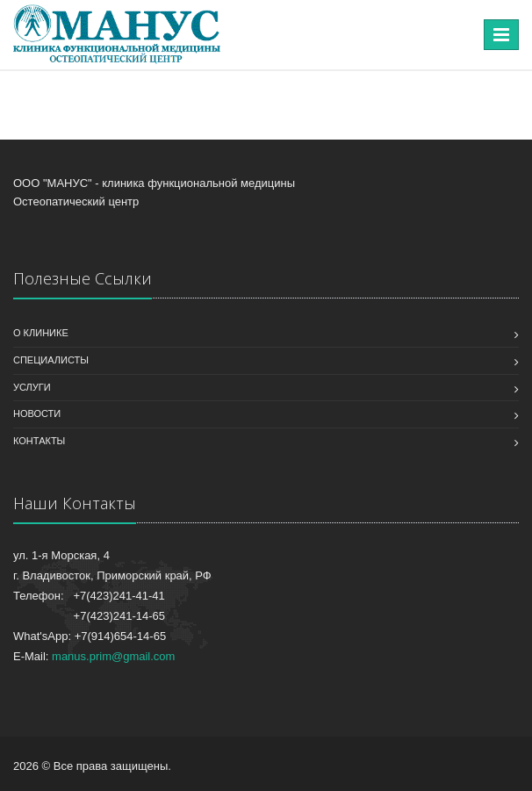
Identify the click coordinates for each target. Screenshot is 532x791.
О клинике (41, 333)
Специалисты (51, 360)
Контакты (39, 441)
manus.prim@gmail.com (113, 656)
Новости (37, 413)
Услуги (32, 387)
